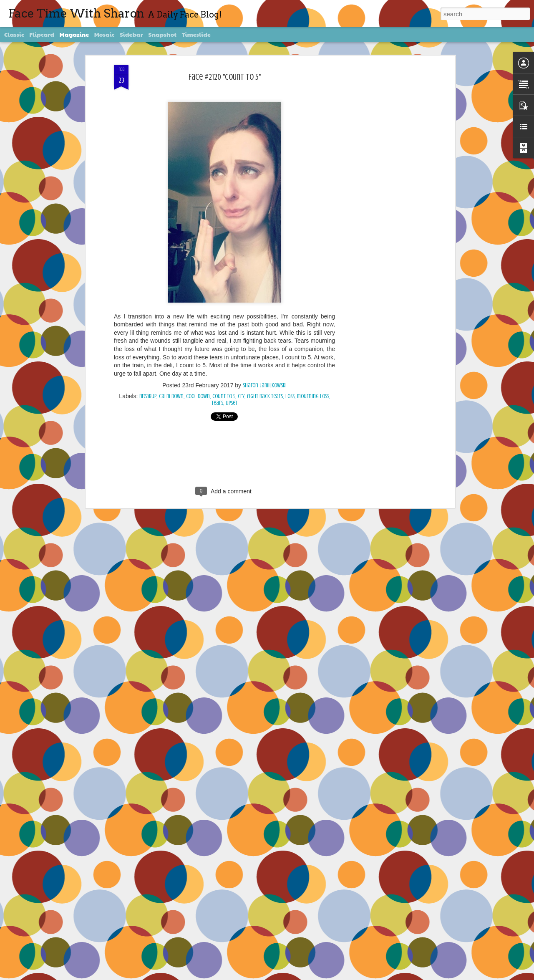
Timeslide (196, 34)
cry (241, 396)
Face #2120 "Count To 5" (225, 77)
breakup (148, 396)
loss (290, 396)
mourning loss (313, 396)
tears (217, 403)
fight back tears (265, 396)
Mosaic (105, 34)
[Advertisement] (381, 197)
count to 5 (224, 396)
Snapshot (162, 34)
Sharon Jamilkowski (265, 385)
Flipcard (42, 34)
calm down (171, 396)
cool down (198, 396)
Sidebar (131, 34)
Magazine (74, 34)
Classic (14, 34)
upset (232, 403)
